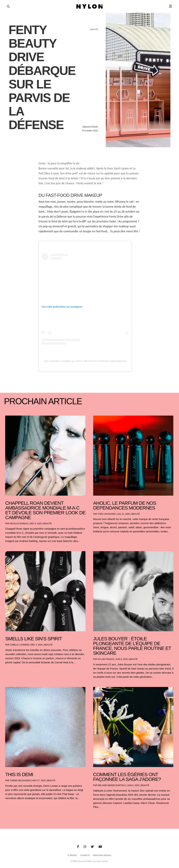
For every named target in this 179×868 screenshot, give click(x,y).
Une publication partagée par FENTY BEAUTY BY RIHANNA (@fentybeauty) (85, 361)
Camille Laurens (20, 645)
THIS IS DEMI (19, 774)
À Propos (72, 855)
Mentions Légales (102, 855)
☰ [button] (170, 6)
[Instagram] (85, 847)
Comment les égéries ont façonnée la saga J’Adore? (127, 777)
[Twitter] (92, 847)
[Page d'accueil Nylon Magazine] (89, 7)
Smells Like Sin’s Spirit (33, 639)
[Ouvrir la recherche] (8, 7)
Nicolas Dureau (19, 524)
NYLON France (106, 659)
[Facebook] (78, 847)
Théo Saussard (107, 514)
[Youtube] (100, 847)
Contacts (85, 855)
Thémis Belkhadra (20, 781)
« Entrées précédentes (12, 816)
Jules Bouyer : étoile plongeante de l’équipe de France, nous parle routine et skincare (132, 646)
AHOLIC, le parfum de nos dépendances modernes (125, 505)
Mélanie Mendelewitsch (112, 785)
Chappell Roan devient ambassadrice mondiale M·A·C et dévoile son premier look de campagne (45, 510)
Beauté (48, 524)
